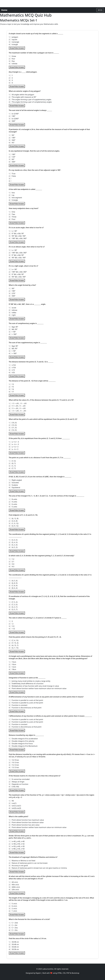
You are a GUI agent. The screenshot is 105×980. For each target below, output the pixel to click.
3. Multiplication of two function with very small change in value (34, 686)
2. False (12, 176)
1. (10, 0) (13, 423)
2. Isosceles (14, 483)
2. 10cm (12, 664)
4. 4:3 (12, 566)
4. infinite (13, 64)
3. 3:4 (12, 564)
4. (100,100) (14, 787)
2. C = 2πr (13, 925)
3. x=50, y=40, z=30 (17, 846)
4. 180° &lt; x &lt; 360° (18, 238)
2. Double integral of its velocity (22, 741)
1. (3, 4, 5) (13, 540)
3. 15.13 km (14, 765)
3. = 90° (12, 332)
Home (4, 10)
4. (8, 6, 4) (13, 588)
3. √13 (12, 370)
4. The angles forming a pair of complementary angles (30, 102)
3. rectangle (14, 42)
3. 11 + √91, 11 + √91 (17, 408)
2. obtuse (13, 310)
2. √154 (12, 368)
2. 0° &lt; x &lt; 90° (16, 233)
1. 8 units (13, 499)
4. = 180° (13, 334)
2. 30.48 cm (14, 944)
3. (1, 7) (12, 466)
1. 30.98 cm (14, 942)
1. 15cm (12, 662)
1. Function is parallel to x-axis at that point (26, 700)
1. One (12, 212)
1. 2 (11, 621)
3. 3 (11, 80)
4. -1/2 (12, 629)
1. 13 (11, 384)
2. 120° (12, 157)
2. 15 (11, 387)
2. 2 (11, 78)
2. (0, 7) (12, 463)
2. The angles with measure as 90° (23, 97)
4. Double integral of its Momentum (23, 746)
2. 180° (12, 116)
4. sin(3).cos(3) (15, 808)
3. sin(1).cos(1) (15, 806)
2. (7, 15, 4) (14, 643)
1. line (12, 193)
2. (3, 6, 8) (13, 521)
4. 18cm (12, 669)
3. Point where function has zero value (24, 825)
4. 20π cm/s (14, 890)
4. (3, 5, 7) (13, 609)
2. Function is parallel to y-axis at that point (26, 703)
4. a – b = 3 (14, 449)
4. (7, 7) (12, 468)
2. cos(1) (13, 803)
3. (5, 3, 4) (13, 545)
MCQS (100, 10)
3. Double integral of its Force (21, 744)
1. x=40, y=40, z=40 (17, 841)
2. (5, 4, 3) (13, 542)
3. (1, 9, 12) (14, 523)
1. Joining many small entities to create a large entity (30, 681)
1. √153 (12, 365)
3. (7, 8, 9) (13, 586)
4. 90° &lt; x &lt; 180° (17, 258)
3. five (12, 61)
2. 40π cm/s (14, 885)
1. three (12, 56)
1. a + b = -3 (14, 442)
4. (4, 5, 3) (13, 547)
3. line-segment (15, 198)
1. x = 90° (13, 231)
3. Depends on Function (19, 784)
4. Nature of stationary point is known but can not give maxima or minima (38, 868)
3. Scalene (13, 485)
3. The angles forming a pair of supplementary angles (30, 100)
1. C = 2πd (13, 923)
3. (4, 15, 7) (14, 645)
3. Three (13, 217)
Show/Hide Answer (17, 48)
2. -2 (11, 624)
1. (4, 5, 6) (13, 581)
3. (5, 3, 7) (13, 607)
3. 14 (11, 389)
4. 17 (11, 392)
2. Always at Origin (17, 782)
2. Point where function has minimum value (26, 822)
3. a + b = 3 (14, 447)
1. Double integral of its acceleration (23, 739)
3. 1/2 (12, 626)
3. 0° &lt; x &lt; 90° (16, 255)
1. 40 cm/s (13, 882)
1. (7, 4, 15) (14, 640)
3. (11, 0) (13, 428)
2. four (12, 59)
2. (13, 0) (13, 425)
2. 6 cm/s (13, 906)
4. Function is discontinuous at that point (25, 708)
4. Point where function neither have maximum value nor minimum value (38, 688)
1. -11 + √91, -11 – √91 (18, 403)
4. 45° (12, 143)
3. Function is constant (18, 705)
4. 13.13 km (14, 767)
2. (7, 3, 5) (13, 605)
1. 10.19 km (14, 760)
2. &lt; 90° (13, 329)
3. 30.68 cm (14, 947)
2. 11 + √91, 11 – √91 (17, 406)
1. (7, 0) (12, 461)
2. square (13, 39)
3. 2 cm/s (13, 908)
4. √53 (12, 372)
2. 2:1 (12, 562)
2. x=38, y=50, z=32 (17, 844)
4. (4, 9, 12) (14, 526)
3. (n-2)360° (14, 119)
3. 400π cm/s (14, 887)
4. (10, 181)
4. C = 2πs (13, 930)
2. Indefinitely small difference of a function (26, 684)
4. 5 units (13, 507)
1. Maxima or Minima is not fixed (22, 861)
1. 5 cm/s (13, 904)
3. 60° (12, 159)
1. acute (12, 308)
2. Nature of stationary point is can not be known (28, 863)
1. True (12, 174)
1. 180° (12, 154)
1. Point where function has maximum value (26, 820)
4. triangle (13, 44)
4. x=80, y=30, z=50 (17, 849)
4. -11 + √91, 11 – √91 (18, 411)
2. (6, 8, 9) (13, 583)
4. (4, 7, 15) (14, 648)
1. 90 (11, 801)
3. (10, 178)
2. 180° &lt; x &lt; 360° (18, 253)
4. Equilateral (14, 487)
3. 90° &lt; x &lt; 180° (17, 236)
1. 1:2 (12, 559)
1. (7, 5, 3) (13, 602)
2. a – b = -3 (14, 444)
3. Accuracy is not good (18, 866)
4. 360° (12, 121)
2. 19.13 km (14, 763)
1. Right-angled (15, 480)
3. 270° (12, 293)
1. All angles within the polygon (22, 95)
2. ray (12, 195)
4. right (12, 315)
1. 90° (12, 135)
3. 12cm (12, 667)
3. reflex (13, 313)
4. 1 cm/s (13, 911)
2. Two (12, 214)
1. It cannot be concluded (19, 779)
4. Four (12, 219)
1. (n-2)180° (14, 114)
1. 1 (11, 75)
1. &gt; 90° (14, 327)
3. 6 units (13, 504)
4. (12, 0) (13, 430)
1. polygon (14, 37)
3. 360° (12, 140)
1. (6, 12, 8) (14, 518)
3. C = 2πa (13, 928)
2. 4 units (13, 502)
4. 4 (11, 83)
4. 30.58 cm (14, 949)
